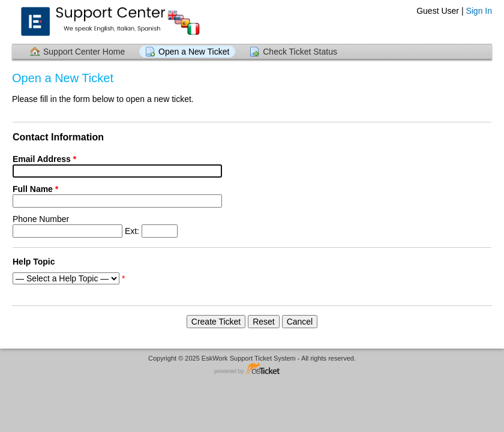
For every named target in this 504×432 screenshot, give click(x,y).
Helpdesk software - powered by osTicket (252, 369)
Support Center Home (84, 52)
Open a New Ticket (194, 52)
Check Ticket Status (300, 52)
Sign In (479, 11)
